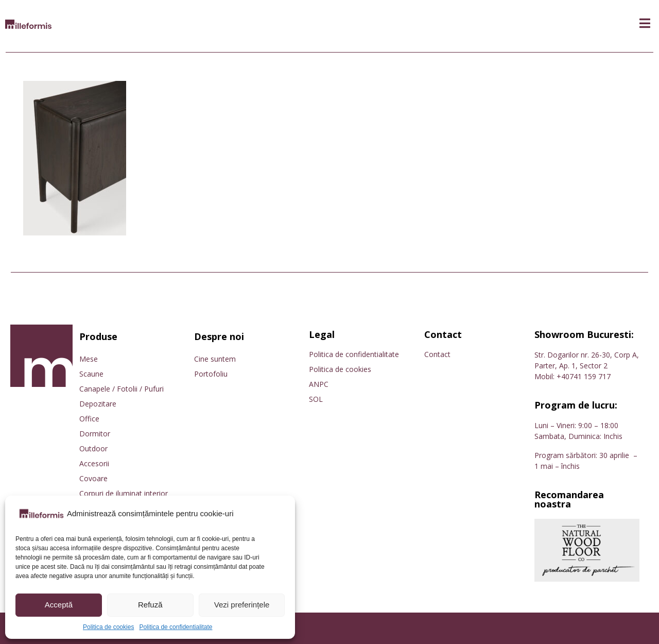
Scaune (91, 374)
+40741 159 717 (584, 376)
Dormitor (95, 434)
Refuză (150, 605)
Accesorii (94, 463)
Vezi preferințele (242, 605)
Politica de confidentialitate (176, 627)
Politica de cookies (108, 627)
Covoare (93, 478)
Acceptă (59, 605)
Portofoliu (211, 374)
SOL (316, 399)
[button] (645, 23)
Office (89, 419)
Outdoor (93, 448)
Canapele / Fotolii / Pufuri (122, 389)
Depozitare (98, 404)
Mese (89, 359)
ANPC (319, 384)
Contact (437, 354)
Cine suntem (215, 359)
